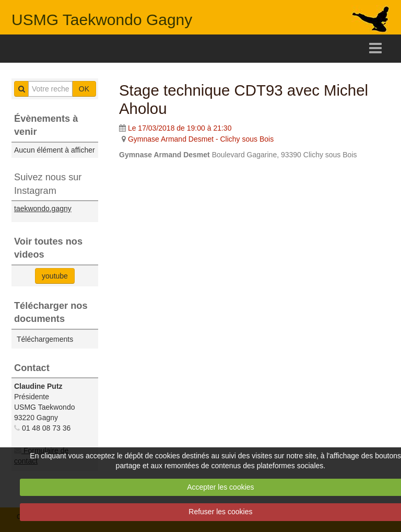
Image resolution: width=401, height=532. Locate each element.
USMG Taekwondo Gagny (102, 20)
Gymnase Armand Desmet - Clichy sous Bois (201, 139)
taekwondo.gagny (43, 209)
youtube (55, 276)
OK (84, 89)
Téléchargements (45, 339)
